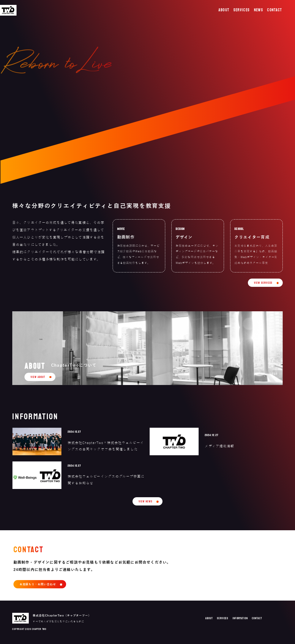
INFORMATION (240, 618)
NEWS (259, 10)
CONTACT (274, 10)
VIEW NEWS (145, 502)
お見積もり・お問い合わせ (38, 584)
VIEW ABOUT (38, 377)
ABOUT (224, 10)
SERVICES (242, 10)
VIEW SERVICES (263, 283)
